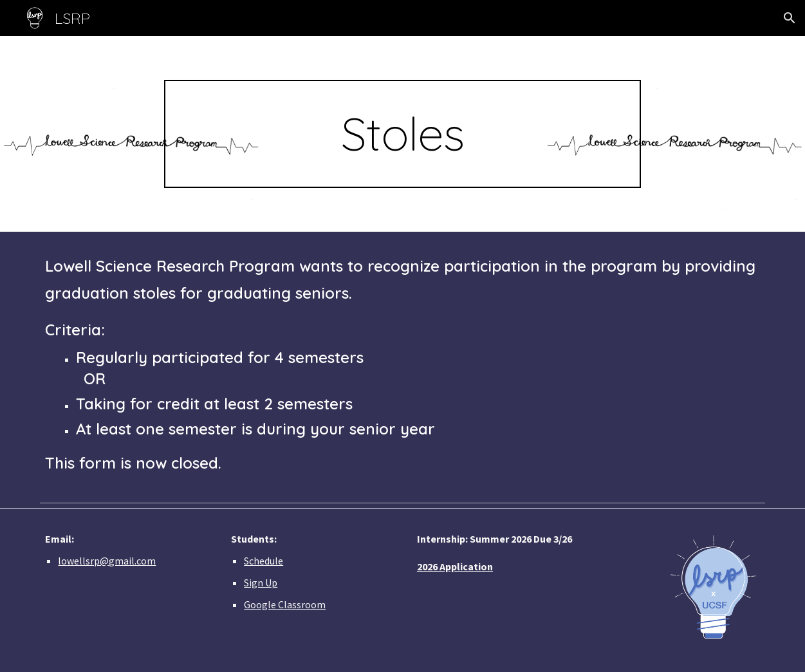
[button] (790, 18)
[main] (402, 134)
